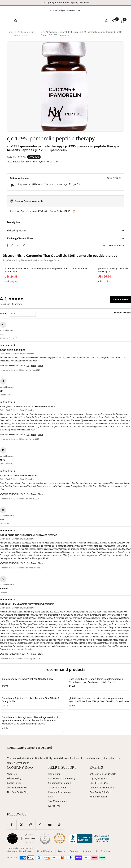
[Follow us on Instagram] (31, 825)
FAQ (51, 797)
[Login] (106, 21)
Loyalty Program (98, 778)
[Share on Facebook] (8, 245)
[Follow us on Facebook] (12, 825)
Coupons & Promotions (102, 788)
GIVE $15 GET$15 (99, 783)
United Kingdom (45, 851)
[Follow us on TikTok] (59, 825)
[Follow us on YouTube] (50, 825)
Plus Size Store (103, 851)
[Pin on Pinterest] (12, 245)
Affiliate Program (99, 797)
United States (26, 851)
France (62, 851)
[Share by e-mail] (23, 245)
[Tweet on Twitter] (18, 245)
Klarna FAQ (54, 806)
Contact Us (54, 774)
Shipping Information (60, 783)
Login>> (14, 281)
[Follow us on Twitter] (21, 825)
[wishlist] (114, 21)
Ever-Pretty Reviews (17, 788)
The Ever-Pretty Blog (18, 792)
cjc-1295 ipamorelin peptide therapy (23, 34)
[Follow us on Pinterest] (40, 825)
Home (10, 32)
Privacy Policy (14, 778)
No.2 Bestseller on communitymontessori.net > (34, 161)
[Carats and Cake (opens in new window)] (29, 839)
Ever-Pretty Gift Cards (101, 792)
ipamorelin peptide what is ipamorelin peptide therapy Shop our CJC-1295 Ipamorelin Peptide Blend (46, 270)
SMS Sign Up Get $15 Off (103, 774)
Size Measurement (58, 801)
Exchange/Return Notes (20, 238)
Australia (87, 851)
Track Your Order (57, 788)
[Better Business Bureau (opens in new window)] (90, 839)
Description (13, 222)
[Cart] (122, 21)
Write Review (120, 299)
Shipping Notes (17, 230)
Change (117, 178)
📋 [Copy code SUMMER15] (74, 211)
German (74, 851)
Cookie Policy (14, 783)
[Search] (16, 21)
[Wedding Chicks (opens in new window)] (12, 839)
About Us (12, 774)
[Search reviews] (22, 314)
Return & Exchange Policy (62, 778)
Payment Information (60, 792)
